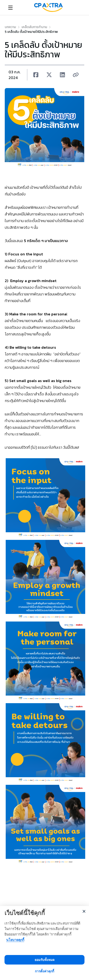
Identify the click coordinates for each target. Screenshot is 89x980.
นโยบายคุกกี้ (15, 940)
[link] (48, 7)
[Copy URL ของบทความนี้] (76, 75)
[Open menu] (10, 8)
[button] (36, 75)
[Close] (84, 911)
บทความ (10, 27)
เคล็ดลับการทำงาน (34, 27)
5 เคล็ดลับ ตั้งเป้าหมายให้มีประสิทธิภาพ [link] (31, 32)
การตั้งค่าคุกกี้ (44, 971)
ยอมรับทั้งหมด (45, 960)
